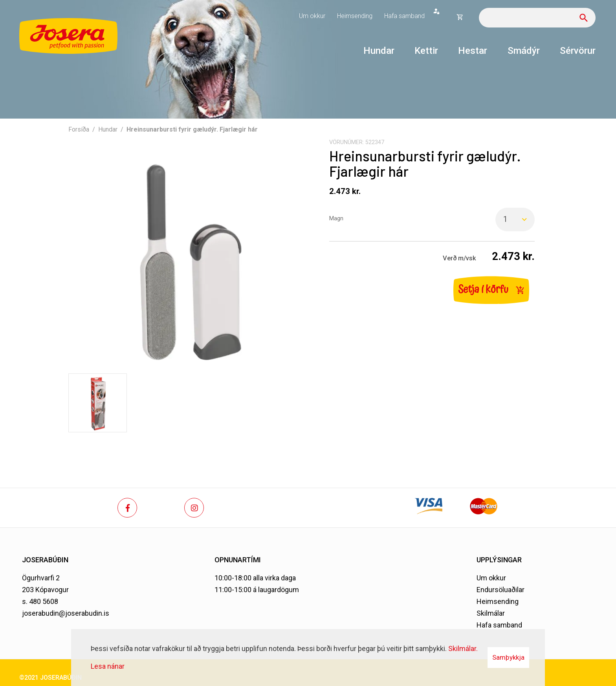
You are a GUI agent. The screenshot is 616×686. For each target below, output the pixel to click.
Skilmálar (491, 613)
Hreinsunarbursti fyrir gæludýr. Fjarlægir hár (192, 129)
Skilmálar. (463, 648)
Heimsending (498, 601)
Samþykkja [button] (508, 657)
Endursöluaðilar (500, 590)
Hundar (108, 129)
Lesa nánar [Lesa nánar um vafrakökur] (108, 666)
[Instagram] (194, 508)
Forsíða (79, 129)
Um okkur (491, 578)
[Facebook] (127, 508)
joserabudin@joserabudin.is (66, 613)
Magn (336, 219)
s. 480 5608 (40, 601)
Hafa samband (499, 625)
